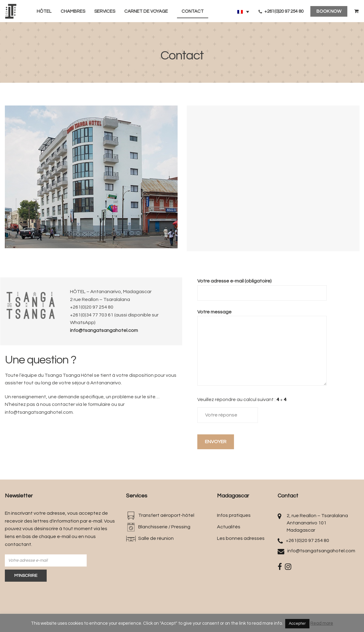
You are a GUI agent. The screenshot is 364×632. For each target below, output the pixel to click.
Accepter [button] (297, 624)
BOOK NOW (329, 11)
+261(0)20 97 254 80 (281, 11)
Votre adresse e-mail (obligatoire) (262, 287)
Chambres (73, 11)
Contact (193, 11)
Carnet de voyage (146, 11)
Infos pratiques (234, 515)
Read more (322, 623)
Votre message (262, 348)
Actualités (229, 527)
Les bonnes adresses (241, 538)
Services (105, 11)
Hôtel (44, 11)
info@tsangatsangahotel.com (104, 330)
